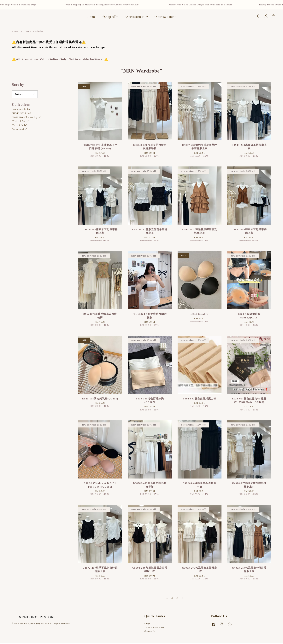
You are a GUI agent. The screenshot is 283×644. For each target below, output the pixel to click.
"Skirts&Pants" (165, 17)
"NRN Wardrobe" (22, 110)
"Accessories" (137, 17)
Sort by (18, 85)
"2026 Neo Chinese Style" (27, 118)
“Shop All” (110, 17)
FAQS (147, 624)
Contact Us (150, 632)
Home (91, 17)
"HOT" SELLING (22, 114)
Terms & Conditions (154, 628)
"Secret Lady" (20, 126)
